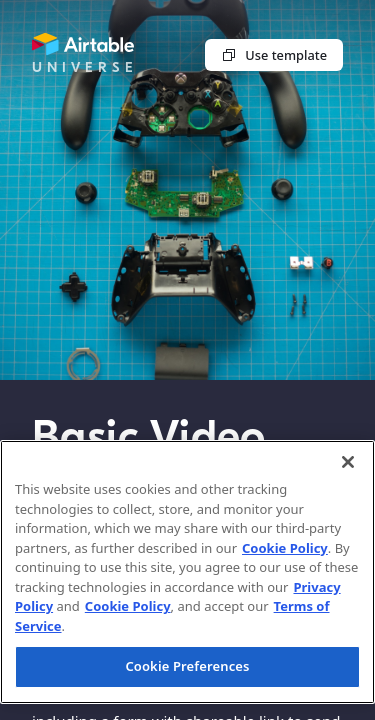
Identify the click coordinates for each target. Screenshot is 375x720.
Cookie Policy (285, 548)
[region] (187, 572)
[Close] (348, 462)
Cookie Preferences (187, 666)
